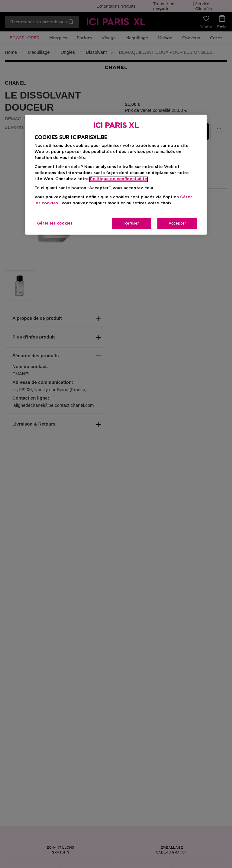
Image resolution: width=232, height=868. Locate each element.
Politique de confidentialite (119, 179)
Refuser (132, 223)
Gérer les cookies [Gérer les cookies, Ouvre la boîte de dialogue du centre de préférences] (55, 223)
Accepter (177, 223)
